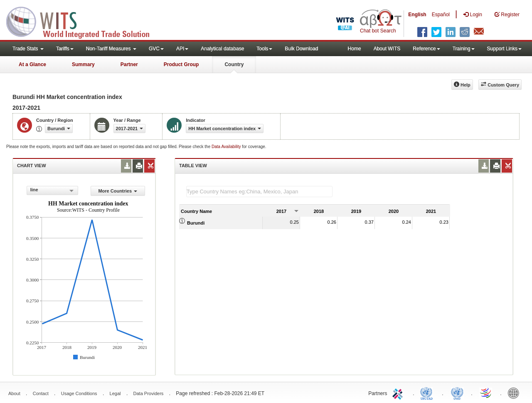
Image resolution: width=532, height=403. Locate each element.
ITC (399, 393)
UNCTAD (428, 393)
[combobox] (52, 190)
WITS (83, 21)
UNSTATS (457, 393)
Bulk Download (301, 49)
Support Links (504, 49)
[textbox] (259, 192)
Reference (426, 49)
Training (464, 49)
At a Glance (32, 64)
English (417, 15)
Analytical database (222, 49)
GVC (156, 49)
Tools (264, 49)
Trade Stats (28, 49)
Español (441, 15)
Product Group (181, 64)
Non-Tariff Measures (111, 49)
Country (234, 64)
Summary (83, 64)
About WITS (387, 49)
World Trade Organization (486, 393)
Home (355, 49)
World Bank (515, 393)
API (182, 49)
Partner (129, 64)
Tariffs (65, 49)
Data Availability (227, 147)
